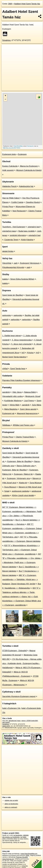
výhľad (5, 369)
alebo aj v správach (11, 807)
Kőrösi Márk (15, 405)
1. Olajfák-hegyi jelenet (12, 336)
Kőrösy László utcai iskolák (23, 495)
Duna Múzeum (36, 483)
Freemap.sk (30, 146)
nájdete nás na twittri (11, 800)
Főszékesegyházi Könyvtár (13, 267)
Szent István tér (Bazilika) (13, 295)
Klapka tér (23, 483)
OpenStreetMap (18, 146)
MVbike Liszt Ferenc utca (23, 425)
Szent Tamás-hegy (18, 369)
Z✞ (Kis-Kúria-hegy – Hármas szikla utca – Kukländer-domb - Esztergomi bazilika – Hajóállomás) (22, 663)
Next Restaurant (19, 211)
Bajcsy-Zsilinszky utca (26, 466)
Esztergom (22, 154)
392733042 (6, 722)
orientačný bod (34, 227)
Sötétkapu (6, 425)
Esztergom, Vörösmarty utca (18, 478)
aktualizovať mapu (15, 721)
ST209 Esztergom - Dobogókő (15, 651)
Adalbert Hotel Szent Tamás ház (27, 4)
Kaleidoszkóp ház (26, 186)
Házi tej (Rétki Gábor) (11, 198)
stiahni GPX (6, 726)
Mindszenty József (33, 396)
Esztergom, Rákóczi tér (23, 474)
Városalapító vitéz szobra (13, 396)
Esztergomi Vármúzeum (30, 263)
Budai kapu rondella (26, 231)
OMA (10, 4)
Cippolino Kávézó (33, 202)
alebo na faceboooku (11, 804)
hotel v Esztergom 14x (11, 708)
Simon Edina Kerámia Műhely (22, 279)
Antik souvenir (8, 170)
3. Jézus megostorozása (22, 340)
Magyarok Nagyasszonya (27, 413)
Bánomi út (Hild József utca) (30, 487)
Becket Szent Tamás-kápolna (14, 357)
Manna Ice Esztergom (29, 166)
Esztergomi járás (9, 154)
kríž (23, 353)
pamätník (6, 392)
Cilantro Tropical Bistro (25, 437)
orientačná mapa (9, 231)
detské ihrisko (8, 251)
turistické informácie (18, 235)
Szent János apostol (28, 409)
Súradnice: (7, 40)
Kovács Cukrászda (10, 166)
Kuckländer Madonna (13, 401)
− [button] (5, 99)
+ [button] (5, 96)
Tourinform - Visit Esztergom (14, 227)
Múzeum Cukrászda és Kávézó (29, 170)
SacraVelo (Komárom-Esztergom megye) (19, 696)
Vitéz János (17, 392)
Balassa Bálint (30, 392)
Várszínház (7, 263)
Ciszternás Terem (11, 240)
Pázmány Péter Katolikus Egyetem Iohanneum (21, 380)
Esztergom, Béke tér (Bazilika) (20, 461)
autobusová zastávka (21, 491)
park (16, 263)
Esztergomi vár (8, 413)
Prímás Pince (8, 207)
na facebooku (18, 835)
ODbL (28, 855)
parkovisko (7, 315)
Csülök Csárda (17, 202)
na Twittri (23, 837)
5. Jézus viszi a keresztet (21, 344)
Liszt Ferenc (29, 401)
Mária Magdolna (11, 409)
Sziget (7, 491)
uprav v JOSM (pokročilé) (30, 721)
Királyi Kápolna (27, 240)
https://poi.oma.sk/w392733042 (12, 148)
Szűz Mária (37, 405)
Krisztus (30, 353)
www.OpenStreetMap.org (29, 854)
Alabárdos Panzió (9, 186)
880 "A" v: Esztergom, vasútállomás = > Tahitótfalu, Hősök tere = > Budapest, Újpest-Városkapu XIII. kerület (20, 580)
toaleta (5, 279)
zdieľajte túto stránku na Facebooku (15, 836)
